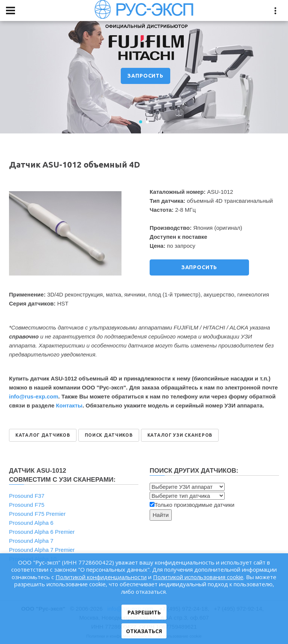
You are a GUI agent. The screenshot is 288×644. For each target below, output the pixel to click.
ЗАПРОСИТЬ (145, 76)
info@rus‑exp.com (34, 396)
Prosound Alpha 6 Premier (42, 532)
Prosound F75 (27, 505)
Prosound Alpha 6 (31, 523)
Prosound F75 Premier (37, 514)
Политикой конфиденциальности (101, 577)
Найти (161, 515)
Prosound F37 (27, 496)
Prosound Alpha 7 (31, 541)
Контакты (69, 405)
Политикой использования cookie (198, 577)
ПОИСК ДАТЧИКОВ (109, 435)
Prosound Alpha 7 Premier (42, 550)
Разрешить (144, 612)
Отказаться (144, 631)
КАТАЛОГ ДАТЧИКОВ (43, 435)
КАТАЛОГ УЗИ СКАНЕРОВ (180, 435)
